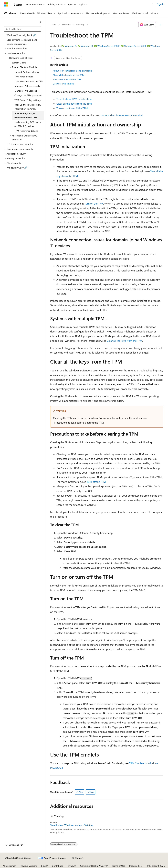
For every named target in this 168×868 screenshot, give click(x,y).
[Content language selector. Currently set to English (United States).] (18, 858)
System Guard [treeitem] (19, 63)
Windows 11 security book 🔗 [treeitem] (21, 35)
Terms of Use (119, 866)
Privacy (70, 866)
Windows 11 (71, 46)
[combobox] (22, 29)
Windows (66, 24)
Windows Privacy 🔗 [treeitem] (17, 168)
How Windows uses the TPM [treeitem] (29, 81)
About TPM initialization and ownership (73, 71)
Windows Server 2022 (109, 46)
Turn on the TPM (94, 203)
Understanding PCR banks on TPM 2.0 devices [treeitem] (28, 124)
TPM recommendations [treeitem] (26, 131)
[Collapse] (40, 22)
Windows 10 (87, 46)
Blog (43, 866)
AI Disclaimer (9, 866)
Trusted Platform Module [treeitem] (27, 72)
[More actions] (160, 25)
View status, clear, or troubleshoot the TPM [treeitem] (26, 115)
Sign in (161, 4)
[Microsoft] (6, 4)
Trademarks (135, 866)
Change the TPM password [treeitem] (28, 95)
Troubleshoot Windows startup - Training (71, 825)
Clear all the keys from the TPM (69, 75)
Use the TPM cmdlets (64, 84)
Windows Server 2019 (135, 46)
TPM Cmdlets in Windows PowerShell (122, 115)
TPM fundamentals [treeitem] (24, 77)
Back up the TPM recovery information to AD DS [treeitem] (28, 107)
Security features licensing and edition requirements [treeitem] (22, 42)
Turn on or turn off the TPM (67, 79)
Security (80, 24)
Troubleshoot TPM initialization (74, 99)
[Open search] (153, 4)
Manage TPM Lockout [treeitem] (26, 91)
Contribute (57, 866)
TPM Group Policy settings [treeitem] (28, 100)
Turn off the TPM (96, 482)
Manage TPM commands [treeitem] (27, 86)
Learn (53, 24)
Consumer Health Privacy (93, 866)
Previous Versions (28, 866)
